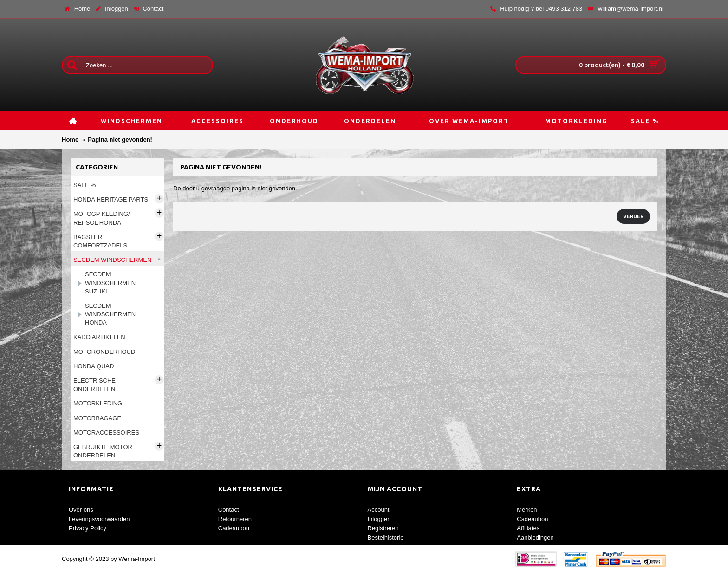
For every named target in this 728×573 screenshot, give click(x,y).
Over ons (81, 510)
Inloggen (379, 519)
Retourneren (235, 519)
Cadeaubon (234, 528)
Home (70, 140)
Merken (527, 510)
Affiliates (528, 528)
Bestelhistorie (386, 537)
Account (379, 510)
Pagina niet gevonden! (120, 140)
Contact (229, 510)
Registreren (383, 528)
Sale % (84, 185)
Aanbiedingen (535, 537)
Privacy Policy (88, 528)
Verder (633, 216)
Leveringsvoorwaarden (99, 519)
